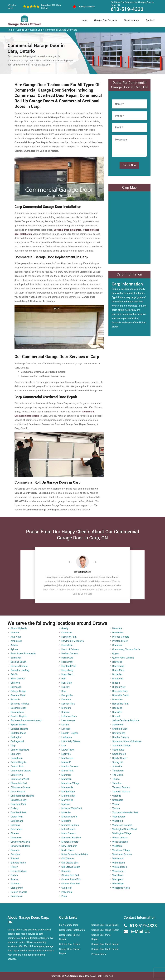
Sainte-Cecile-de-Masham (126, 721)
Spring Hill (118, 762)
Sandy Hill (118, 725)
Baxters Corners (19, 666)
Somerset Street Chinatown (127, 741)
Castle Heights (18, 762)
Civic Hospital (18, 792)
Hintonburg (67, 670)
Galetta (15, 880)
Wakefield (118, 821)
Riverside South (121, 695)
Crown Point (17, 817)
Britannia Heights (20, 704)
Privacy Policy (99, 954)
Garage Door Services (106, 20)
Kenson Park (68, 704)
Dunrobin (15, 850)
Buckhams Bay (18, 708)
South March (119, 754)
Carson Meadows (20, 750)
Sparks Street (119, 758)
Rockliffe (117, 712)
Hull (63, 679)
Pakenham (67, 892)
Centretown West (20, 779)
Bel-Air (14, 674)
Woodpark (118, 880)
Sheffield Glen (120, 729)
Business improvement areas (26, 721)
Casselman (17, 758)
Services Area (132, 20)
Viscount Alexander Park (125, 813)
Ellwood (15, 859)
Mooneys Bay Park (71, 838)
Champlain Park (19, 783)
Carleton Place (18, 733)
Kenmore (66, 700)
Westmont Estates (122, 854)
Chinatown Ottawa (20, 787)
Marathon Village (70, 783)
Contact (150, 20)
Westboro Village (121, 850)
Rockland (117, 708)
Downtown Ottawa (20, 842)
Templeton (118, 771)
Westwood (118, 859)
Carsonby (16, 754)
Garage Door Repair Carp (29, 30)
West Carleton (120, 838)
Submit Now (129, 165)
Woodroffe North (121, 888)
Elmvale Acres (18, 863)
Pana (64, 896)
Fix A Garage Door (69, 925)
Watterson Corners (122, 825)
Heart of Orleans (70, 649)
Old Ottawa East (70, 863)
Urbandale (118, 800)
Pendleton (118, 633)
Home (84, 20)
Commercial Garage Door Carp (61, 30)
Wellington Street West (125, 829)
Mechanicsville (69, 817)
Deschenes (17, 829)
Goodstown (17, 896)
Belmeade (16, 687)
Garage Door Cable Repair (105, 949)
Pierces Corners (121, 637)
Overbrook (67, 888)
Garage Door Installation (72, 930)
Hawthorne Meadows (73, 641)
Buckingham (17, 712)
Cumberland (17, 821)
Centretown (17, 775)
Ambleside (16, 641)
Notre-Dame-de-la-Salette (75, 854)
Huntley (65, 687)
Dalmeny (15, 825)
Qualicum (117, 645)
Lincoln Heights (70, 733)
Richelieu (117, 674)
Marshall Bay (68, 796)
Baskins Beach (18, 662)
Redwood (117, 662)
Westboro (117, 846)
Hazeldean (67, 645)
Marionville (67, 787)
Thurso (116, 779)
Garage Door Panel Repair (105, 944)
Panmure (117, 628)
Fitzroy (14, 867)
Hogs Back (67, 674)
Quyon (116, 654)
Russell (116, 716)
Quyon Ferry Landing (123, 658)
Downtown (16, 838)
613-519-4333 (127, 9)
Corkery (15, 808)
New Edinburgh (69, 846)
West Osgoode (120, 842)
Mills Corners (68, 829)
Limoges (66, 729)
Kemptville (67, 695)
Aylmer (14, 649)
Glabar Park (17, 888)
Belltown (15, 683)
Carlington (16, 737)
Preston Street (120, 641)
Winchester (118, 871)
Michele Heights (70, 825)
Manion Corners (70, 767)
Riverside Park (120, 691)
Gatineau (15, 884)
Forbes (14, 875)
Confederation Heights (22, 796)
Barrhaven (16, 658)
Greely (65, 628)
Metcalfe (66, 821)
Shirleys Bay (119, 733)
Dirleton (15, 833)
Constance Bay (19, 800)
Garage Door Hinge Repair (105, 930)
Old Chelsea (68, 859)
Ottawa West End (70, 884)
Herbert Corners (70, 654)
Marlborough (68, 792)
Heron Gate (67, 658)
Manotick (66, 775)
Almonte (15, 633)
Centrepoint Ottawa (21, 771)
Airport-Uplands (19, 628)
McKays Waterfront (72, 808)
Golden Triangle (19, 892)
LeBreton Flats (69, 716)
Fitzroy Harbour (19, 871)
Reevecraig (118, 666)
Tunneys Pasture (121, 792)
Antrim (14, 645)
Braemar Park (18, 695)
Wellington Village (122, 833)
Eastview (15, 854)
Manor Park (67, 771)
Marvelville (67, 800)
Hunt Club (67, 683)
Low (64, 746)
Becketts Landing (20, 670)
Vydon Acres (119, 817)
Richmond (118, 679)
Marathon (66, 779)
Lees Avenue (68, 721)
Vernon (116, 808)
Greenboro (67, 633)
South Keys (118, 750)
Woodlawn (118, 875)
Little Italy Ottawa (71, 741)
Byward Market (19, 725)
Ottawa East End (70, 875)
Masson (66, 804)
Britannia (15, 700)
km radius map (129, 227)
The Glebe (118, 775)
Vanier (116, 804)
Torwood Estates (121, 787)
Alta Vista (16, 637)
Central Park (17, 767)
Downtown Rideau (20, 846)
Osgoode (66, 871)
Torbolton (117, 783)
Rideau (116, 683)
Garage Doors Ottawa (82, 976)
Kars (64, 691)
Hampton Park (69, 637)
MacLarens (67, 758)
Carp (13, 746)
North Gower (68, 850)
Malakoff (66, 762)
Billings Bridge (18, 691)
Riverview (117, 700)
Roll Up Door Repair (70, 944)
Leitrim (65, 725)
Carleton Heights (19, 729)
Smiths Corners (121, 737)
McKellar (66, 813)
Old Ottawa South (71, 867)
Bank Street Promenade (23, 654)
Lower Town (68, 750)
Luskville (66, 754)
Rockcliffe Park (120, 704)
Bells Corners (18, 679)
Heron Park (67, 662)
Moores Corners (70, 842)
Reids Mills (118, 670)
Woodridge (118, 884)
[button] (73, 562)
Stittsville (117, 767)
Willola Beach (120, 867)
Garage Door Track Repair (105, 925)
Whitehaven (119, 863)
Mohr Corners (69, 833)
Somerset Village (121, 746)
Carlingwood (17, 741)
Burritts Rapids (19, 716)
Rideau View (119, 687)
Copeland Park (18, 804)
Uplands (117, 796)
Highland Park (69, 666)
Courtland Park (18, 813)
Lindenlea (67, 737)
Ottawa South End (71, 880)
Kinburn (65, 712)
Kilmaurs (66, 708)
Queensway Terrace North (126, 649)
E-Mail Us (140, 932)
